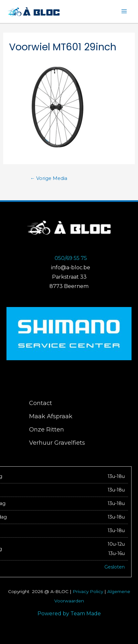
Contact (41, 403)
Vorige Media (49, 178)
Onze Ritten (47, 430)
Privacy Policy (88, 591)
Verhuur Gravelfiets (57, 443)
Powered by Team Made (69, 614)
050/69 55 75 (71, 258)
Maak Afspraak (51, 416)
